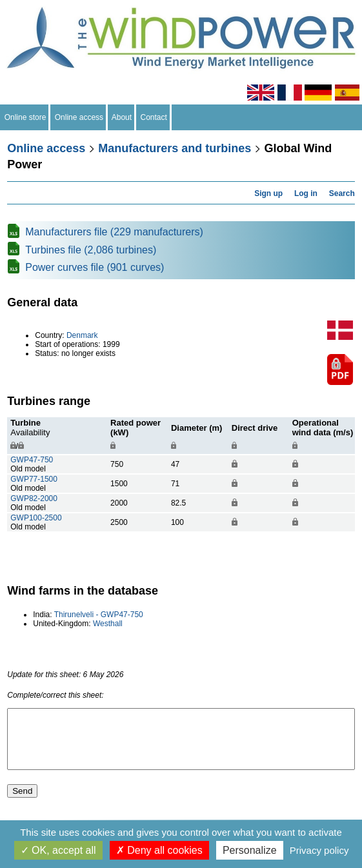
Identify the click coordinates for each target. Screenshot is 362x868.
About (122, 117)
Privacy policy (319, 850)
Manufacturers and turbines (175, 148)
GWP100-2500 (36, 518)
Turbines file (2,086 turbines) (91, 250)
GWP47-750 (32, 460)
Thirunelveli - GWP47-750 (99, 615)
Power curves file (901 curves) (95, 267)
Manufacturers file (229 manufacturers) (114, 232)
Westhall (108, 624)
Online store (25, 117)
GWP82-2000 (34, 498)
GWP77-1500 (34, 479)
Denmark (82, 335)
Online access (79, 117)
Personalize (250, 850)
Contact (154, 117)
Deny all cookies (159, 850)
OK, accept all (58, 850)
